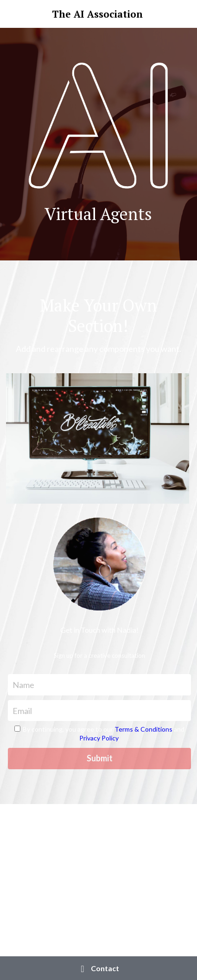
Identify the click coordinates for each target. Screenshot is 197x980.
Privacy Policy (99, 738)
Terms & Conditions (143, 729)
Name (23, 684)
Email (22, 710)
